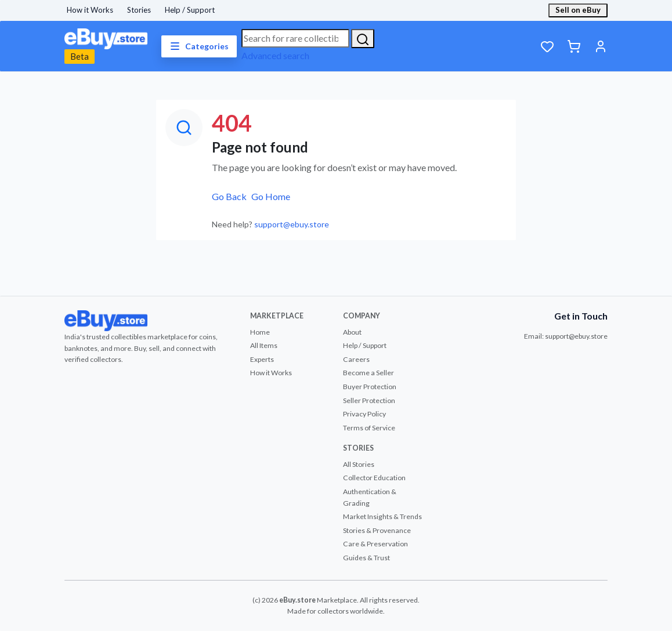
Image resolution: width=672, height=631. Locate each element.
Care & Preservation (375, 544)
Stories (139, 10)
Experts (262, 359)
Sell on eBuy (578, 10)
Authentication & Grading (370, 497)
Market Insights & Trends (382, 516)
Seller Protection (369, 400)
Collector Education (374, 478)
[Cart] (574, 46)
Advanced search (275, 55)
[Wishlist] (547, 46)
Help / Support (190, 10)
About (352, 332)
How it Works (90, 10)
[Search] (363, 39)
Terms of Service (369, 428)
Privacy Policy (364, 414)
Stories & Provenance (377, 530)
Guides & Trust (366, 558)
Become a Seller (368, 373)
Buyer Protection (370, 387)
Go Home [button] (271, 196)
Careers (356, 359)
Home (260, 332)
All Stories (359, 464)
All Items (264, 345)
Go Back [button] (229, 196)
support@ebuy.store (292, 224)
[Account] (601, 46)
